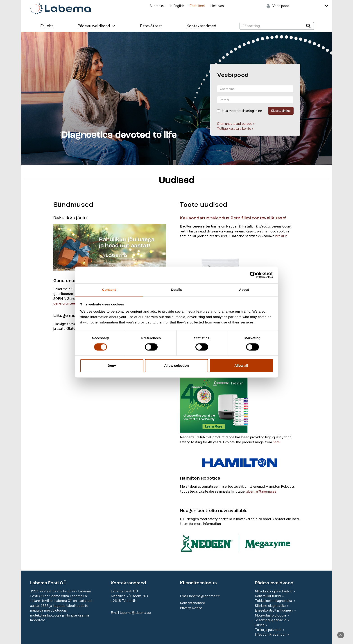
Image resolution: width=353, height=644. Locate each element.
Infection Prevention (271, 635)
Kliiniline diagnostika (271, 606)
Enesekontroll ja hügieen (274, 610)
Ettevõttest (151, 26)
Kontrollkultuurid (268, 596)
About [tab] (244, 290)
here (276, 442)
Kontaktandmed (201, 26)
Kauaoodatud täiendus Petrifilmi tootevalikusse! (233, 218)
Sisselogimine (281, 111)
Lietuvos (217, 6)
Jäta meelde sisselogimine (240, 111)
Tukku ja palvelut (268, 630)
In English (177, 6)
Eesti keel (197, 6)
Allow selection (176, 366)
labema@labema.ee (261, 492)
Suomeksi (157, 6)
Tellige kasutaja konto (234, 129)
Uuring (260, 625)
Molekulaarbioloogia (271, 615)
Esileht (47, 26)
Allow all (241, 366)
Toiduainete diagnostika (274, 601)
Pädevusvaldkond (96, 26)
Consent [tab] (109, 290)
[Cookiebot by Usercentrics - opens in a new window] (253, 275)
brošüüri (281, 236)
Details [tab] (176, 290)
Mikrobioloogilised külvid (274, 591)
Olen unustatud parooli (235, 124)
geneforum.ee (64, 303)
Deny (112, 366)
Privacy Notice (191, 608)
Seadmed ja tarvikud (271, 620)
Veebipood (300, 6)
